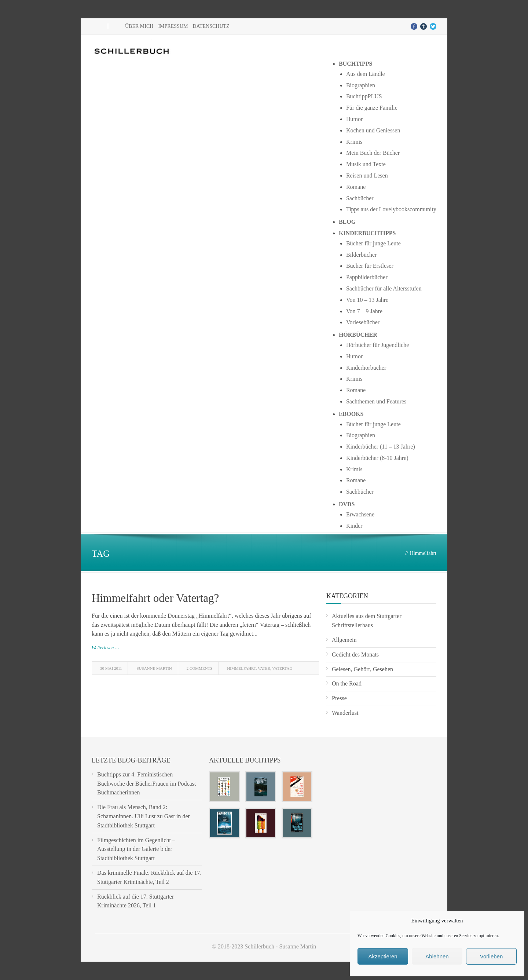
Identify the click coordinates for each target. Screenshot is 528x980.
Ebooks (351, 414)
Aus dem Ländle (366, 74)
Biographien (361, 85)
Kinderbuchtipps (367, 233)
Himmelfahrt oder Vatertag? (155, 598)
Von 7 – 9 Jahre (364, 311)
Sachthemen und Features (376, 401)
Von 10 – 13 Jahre (367, 300)
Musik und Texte (366, 164)
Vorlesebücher (363, 322)
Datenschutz (211, 26)
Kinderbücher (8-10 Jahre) (377, 458)
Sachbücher (360, 198)
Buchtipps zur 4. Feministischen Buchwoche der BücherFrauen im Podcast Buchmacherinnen (146, 784)
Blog (347, 222)
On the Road (347, 683)
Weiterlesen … (105, 648)
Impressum (173, 26)
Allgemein (344, 640)
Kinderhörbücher (366, 368)
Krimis (354, 142)
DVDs (347, 504)
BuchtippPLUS (364, 96)
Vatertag (282, 668)
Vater (264, 668)
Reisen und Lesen (367, 175)
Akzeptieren (383, 956)
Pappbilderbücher (367, 277)
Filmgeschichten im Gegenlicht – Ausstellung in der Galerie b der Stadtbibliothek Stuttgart (136, 849)
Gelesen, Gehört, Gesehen (362, 669)
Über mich (139, 26)
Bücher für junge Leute (373, 243)
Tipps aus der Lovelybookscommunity (391, 209)
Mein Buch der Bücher (373, 153)
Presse (339, 698)
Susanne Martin (154, 668)
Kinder (354, 526)
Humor (354, 119)
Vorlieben (492, 956)
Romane (356, 187)
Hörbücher (358, 335)
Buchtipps (356, 64)
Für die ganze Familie (372, 108)
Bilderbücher (362, 255)
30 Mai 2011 (111, 668)
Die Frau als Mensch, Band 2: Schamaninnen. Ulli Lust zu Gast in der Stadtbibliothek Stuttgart (144, 816)
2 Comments (200, 668)
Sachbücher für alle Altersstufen (384, 288)
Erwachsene (360, 514)
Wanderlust (345, 713)
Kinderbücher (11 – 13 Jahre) (381, 447)
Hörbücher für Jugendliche (378, 345)
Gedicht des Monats (355, 654)
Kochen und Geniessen (373, 130)
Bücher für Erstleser (370, 266)
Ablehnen (437, 956)
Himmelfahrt (241, 668)
